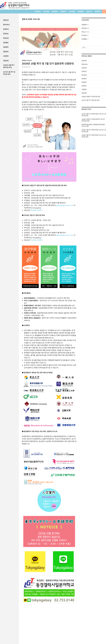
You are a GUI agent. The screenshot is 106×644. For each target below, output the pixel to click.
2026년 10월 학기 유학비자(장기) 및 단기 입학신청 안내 (93, 120)
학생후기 (63, 11)
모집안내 (84, 68)
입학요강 (84, 71)
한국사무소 (85, 64)
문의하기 (98, 11)
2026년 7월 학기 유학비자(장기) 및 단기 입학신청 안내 (94, 131)
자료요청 (84, 93)
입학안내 (55, 11)
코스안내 (46, 11)
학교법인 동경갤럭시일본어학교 (15, 5)
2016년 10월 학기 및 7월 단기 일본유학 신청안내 (48, 63)
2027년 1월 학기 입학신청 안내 (90, 100)
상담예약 (84, 82)
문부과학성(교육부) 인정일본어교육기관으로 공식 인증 (93, 125)
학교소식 (30, 60)
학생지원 (81, 11)
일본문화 (84, 25)
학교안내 (38, 11)
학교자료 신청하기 (37, 210)
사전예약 (84, 89)
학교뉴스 (89, 11)
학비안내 (84, 75)
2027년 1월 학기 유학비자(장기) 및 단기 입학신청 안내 (94, 115)
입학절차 (84, 79)
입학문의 (84, 86)
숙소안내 (72, 11)
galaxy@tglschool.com (65, 205)
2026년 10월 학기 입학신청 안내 (91, 97)
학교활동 (84, 39)
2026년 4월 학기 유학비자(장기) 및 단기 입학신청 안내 (94, 136)
